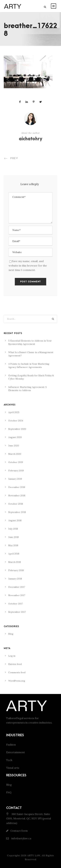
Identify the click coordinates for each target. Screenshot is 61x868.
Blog (11, 634)
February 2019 (16, 471)
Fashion (11, 745)
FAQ (9, 792)
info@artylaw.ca (21, 838)
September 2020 (17, 429)
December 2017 (17, 587)
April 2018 (14, 554)
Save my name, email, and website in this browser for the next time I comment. (28, 266)
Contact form (19, 831)
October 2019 (16, 462)
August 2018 (15, 520)
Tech (9, 760)
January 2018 (15, 579)
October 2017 (16, 604)
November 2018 (17, 495)
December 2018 (17, 487)
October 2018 (16, 504)
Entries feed (15, 664)
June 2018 (14, 537)
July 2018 (13, 529)
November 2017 (17, 595)
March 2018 (15, 562)
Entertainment (16, 752)
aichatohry (31, 139)
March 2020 (15, 454)
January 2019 (15, 479)
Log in (12, 656)
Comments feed (17, 672)
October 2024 (16, 421)
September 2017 (17, 612)
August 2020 (15, 437)
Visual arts (13, 768)
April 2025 (14, 412)
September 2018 (17, 512)
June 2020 (14, 446)
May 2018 (13, 545)
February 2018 (16, 570)
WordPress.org (17, 681)
